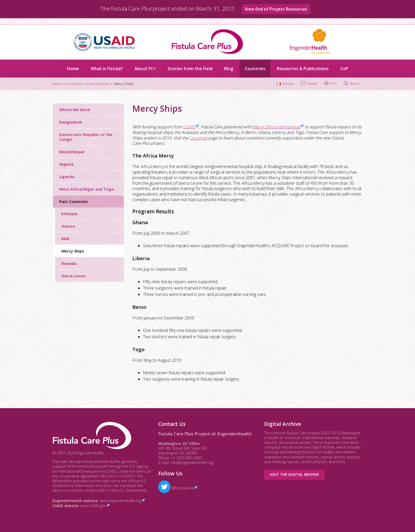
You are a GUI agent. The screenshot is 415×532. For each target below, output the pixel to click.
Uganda (67, 177)
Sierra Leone (73, 276)
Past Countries (74, 201)
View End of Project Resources (276, 9)
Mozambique (72, 152)
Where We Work (75, 110)
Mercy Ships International (276, 127)
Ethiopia (69, 214)
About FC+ (145, 69)
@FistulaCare (176, 488)
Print (333, 84)
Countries (255, 69)
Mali (65, 238)
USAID (189, 127)
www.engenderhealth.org (120, 501)
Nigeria (66, 164)
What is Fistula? (107, 69)
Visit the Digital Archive (294, 474)
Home (73, 69)
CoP (344, 69)
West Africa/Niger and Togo (87, 189)
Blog (229, 69)
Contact (312, 84)
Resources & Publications (303, 69)
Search (355, 84)
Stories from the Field (190, 69)
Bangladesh (71, 122)
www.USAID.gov (93, 506)
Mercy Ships (73, 251)
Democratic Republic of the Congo (86, 137)
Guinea (68, 226)
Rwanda (69, 263)
